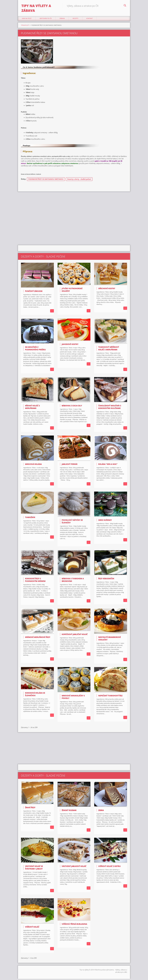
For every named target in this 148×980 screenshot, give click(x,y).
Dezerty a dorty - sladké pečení (79, 180)
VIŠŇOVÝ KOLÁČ (32, 928)
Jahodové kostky (70, 345)
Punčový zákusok (34, 292)
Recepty (75, 20)
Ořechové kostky (107, 290)
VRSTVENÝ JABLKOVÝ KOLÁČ (74, 867)
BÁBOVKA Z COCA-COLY (72, 407)
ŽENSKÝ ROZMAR (69, 812)
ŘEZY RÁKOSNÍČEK (106, 580)
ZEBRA (101, 812)
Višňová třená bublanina (74, 925)
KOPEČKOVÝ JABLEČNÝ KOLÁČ (75, 636)
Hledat (125, 6)
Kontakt (89, 20)
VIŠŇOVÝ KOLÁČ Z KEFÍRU (109, 867)
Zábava (62, 20)
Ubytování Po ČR (46, 20)
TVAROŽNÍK (30, 518)
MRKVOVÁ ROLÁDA (33, 465)
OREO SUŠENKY (105, 521)
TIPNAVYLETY (25, 26)
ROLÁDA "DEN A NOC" (108, 465)
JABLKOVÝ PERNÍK (70, 465)
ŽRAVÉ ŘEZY (30, 809)
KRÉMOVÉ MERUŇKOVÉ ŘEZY (38, 638)
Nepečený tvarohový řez (110, 697)
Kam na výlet (27, 20)
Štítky (23, 180)
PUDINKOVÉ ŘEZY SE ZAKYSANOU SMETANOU (46, 180)
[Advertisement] (74, 208)
